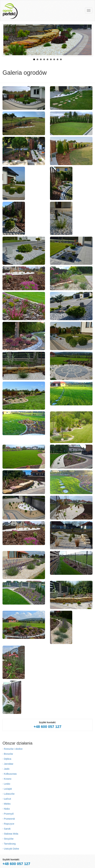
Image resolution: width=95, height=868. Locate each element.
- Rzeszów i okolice (13, 749)
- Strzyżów (8, 839)
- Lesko (6, 784)
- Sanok (7, 829)
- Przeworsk (9, 819)
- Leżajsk (7, 789)
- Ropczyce (8, 824)
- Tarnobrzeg (9, 844)
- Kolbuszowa (10, 774)
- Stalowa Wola (10, 834)
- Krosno (7, 779)
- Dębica (7, 759)
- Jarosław (8, 764)
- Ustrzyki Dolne (11, 849)
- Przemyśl (8, 814)
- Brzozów (8, 754)
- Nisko (6, 809)
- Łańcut (7, 799)
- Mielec (7, 804)
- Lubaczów (9, 794)
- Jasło (6, 769)
